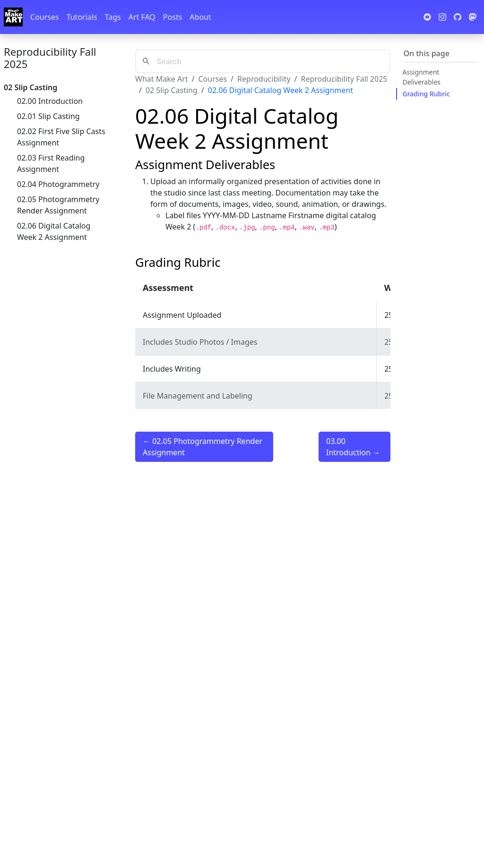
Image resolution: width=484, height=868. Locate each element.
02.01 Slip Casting (48, 116)
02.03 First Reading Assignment (51, 163)
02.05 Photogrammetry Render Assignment (58, 205)
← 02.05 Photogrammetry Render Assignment (203, 447)
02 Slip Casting (172, 90)
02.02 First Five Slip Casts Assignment (61, 137)
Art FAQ (142, 17)
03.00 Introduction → (353, 447)
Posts (173, 17)
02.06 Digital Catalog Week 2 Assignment (54, 231)
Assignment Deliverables (422, 77)
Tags (113, 17)
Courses (45, 17)
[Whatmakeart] (13, 17)
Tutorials (82, 17)
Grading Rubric (426, 94)
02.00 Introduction (50, 101)
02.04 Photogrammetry (58, 184)
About (200, 17)
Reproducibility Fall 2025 (50, 58)
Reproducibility (264, 79)
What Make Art (162, 79)
